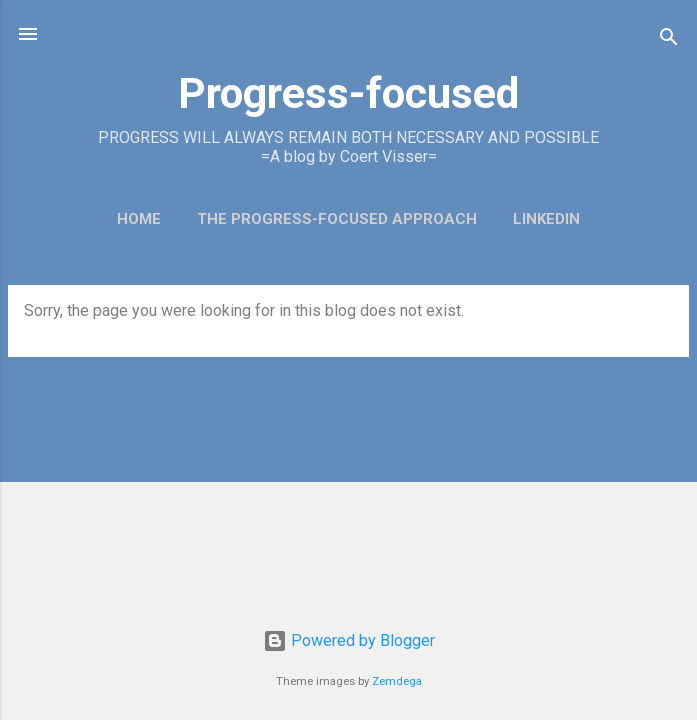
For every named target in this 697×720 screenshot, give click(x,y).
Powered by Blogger (349, 640)
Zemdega (397, 681)
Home (139, 219)
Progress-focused (348, 93)
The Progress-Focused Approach (337, 219)
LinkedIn (546, 219)
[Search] (669, 40)
